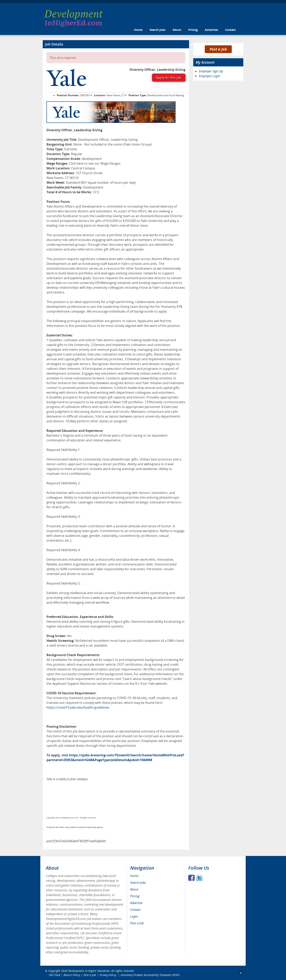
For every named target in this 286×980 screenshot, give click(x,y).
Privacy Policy (108, 975)
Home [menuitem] (134, 876)
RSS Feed (55, 975)
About (177, 30)
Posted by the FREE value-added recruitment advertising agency (75, 827)
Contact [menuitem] (135, 910)
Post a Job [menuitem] (137, 923)
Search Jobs (157, 30)
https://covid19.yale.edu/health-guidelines (78, 707)
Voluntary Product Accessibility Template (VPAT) (150, 975)
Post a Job (218, 49)
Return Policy (72, 975)
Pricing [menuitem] (135, 896)
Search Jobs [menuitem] (138, 883)
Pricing (193, 30)
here (80, 163)
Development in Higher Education (89, 971)
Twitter (199, 878)
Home (138, 30)
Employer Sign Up (211, 71)
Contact (230, 30)
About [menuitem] (134, 889)
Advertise (211, 30)
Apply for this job (169, 78)
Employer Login (209, 76)
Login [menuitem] (134, 916)
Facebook (191, 878)
